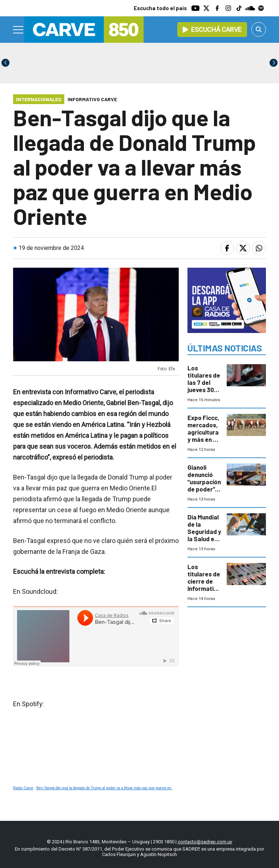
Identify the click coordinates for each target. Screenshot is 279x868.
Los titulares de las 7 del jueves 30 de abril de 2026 (204, 386)
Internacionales (39, 99)
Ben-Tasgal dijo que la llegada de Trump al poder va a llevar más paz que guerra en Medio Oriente (116, 788)
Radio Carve (23, 788)
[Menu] (19, 30)
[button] (274, 63)
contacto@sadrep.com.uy (205, 842)
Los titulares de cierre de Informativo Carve (204, 581)
